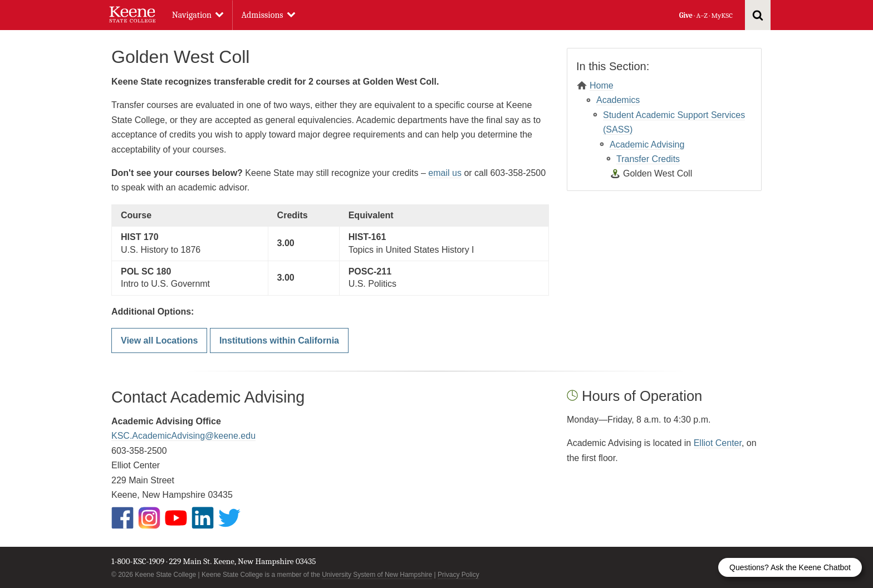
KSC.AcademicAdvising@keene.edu (183, 436)
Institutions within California (279, 340)
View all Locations (159, 340)
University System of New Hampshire (377, 575)
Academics (618, 100)
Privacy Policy (458, 575)
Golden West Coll (658, 173)
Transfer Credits (648, 159)
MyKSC (722, 15)
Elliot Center (718, 443)
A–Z (702, 15)
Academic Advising (647, 144)
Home (602, 85)
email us (445, 173)
